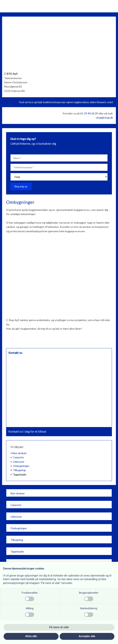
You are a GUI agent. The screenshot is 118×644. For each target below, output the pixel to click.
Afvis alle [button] (31, 636)
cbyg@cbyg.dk (104, 118)
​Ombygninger (19, 528)
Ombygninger (21, 466)
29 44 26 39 (91, 113)
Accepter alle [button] (87, 636)
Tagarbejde (20, 474)
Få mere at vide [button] (59, 627)
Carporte (18, 457)
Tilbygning (19, 470)
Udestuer (19, 462)
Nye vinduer (20, 453)
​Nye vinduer (18, 493)
